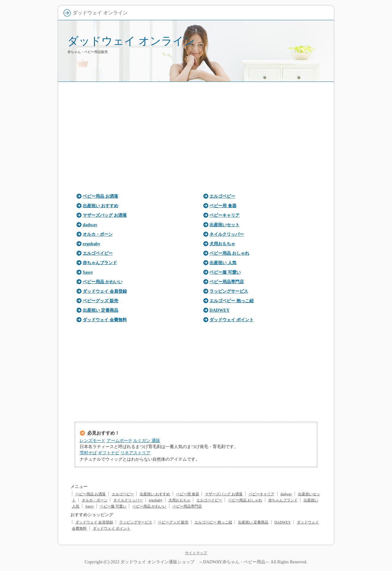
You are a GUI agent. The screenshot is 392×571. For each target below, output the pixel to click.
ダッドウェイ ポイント (232, 320)
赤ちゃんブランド (100, 263)
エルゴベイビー (98, 253)
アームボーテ (119, 440)
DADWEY (220, 310)
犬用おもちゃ (222, 244)
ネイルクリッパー (227, 234)
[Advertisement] (196, 135)
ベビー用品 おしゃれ (229, 253)
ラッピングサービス (229, 291)
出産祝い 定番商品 (100, 310)
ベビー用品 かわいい (103, 282)
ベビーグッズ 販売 (100, 301)
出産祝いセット (224, 225)
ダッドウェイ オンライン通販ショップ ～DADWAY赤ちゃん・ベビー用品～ (195, 562)
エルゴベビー (222, 196)
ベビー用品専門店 (227, 282)
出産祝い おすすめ (100, 206)
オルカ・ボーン (98, 234)
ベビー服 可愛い (225, 272)
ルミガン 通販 (147, 440)
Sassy (88, 272)
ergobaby (92, 244)
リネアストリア (135, 453)
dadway (90, 225)
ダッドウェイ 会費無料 (105, 320)
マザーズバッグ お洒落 (105, 215)
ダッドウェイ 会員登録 (105, 291)
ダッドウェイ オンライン (131, 41)
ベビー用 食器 (223, 206)
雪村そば (88, 453)
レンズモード (92, 440)
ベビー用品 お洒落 (100, 196)
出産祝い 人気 (223, 263)
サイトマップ (196, 553)
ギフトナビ (109, 453)
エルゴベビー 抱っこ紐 (232, 301)
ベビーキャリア (224, 215)
